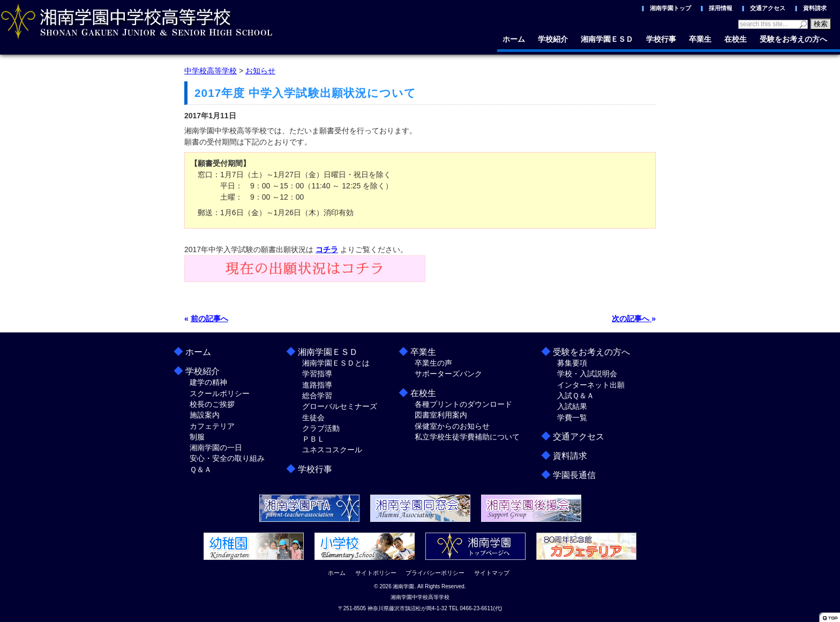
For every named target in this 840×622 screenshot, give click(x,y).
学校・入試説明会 (587, 374)
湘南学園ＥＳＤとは (336, 363)
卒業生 (700, 39)
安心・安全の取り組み (227, 458)
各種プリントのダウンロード (463, 404)
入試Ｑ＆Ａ (576, 396)
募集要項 (572, 363)
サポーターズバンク (448, 374)
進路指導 (317, 385)
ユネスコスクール (332, 450)
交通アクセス (768, 8)
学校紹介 (553, 39)
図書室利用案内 (441, 415)
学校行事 (661, 39)
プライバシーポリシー (435, 573)
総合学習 (317, 396)
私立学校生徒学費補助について (467, 437)
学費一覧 (572, 418)
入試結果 (572, 406)
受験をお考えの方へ (793, 39)
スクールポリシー (220, 393)
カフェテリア (212, 426)
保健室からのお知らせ (452, 426)
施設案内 (205, 415)
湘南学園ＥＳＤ (607, 39)
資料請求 (815, 8)
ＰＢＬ (313, 439)
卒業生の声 (433, 363)
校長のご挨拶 (212, 404)
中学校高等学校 (211, 71)
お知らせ (260, 71)
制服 (197, 437)
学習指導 (317, 374)
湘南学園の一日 (216, 447)
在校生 (736, 39)
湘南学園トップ (670, 8)
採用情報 (721, 8)
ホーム (514, 39)
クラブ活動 (321, 428)
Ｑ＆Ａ (201, 469)
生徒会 (313, 418)
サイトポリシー (376, 573)
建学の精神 (208, 382)
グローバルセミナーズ (340, 406)
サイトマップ (492, 573)
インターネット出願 (591, 385)
